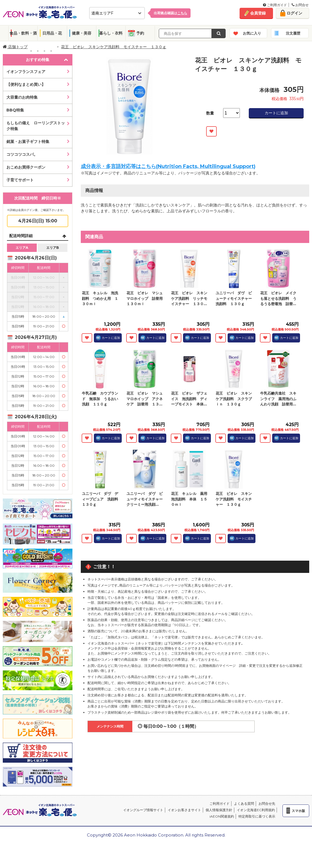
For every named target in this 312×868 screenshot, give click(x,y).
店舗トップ (15, 47)
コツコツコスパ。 (22, 154)
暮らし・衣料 (111, 33)
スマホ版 (298, 811)
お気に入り (252, 33)
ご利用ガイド (275, 5)
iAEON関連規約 (222, 816)
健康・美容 (82, 33)
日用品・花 (52, 33)
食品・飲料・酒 (23, 33)
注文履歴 (293, 33)
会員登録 (258, 13)
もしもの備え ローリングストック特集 (36, 126)
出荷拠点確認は (170, 13)
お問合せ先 (267, 803)
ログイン (294, 13)
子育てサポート (20, 180)
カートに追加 (276, 113)
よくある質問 (244, 803)
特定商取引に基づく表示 (257, 816)
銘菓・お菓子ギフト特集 (28, 142)
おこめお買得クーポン (26, 167)
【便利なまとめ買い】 (26, 84)
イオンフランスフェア (26, 72)
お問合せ (300, 5)
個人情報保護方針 (219, 810)
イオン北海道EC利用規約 (256, 810)
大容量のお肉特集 (22, 97)
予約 (140, 33)
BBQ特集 (15, 110)
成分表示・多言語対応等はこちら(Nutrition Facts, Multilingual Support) (168, 166)
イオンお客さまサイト (184, 810)
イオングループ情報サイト (143, 810)
